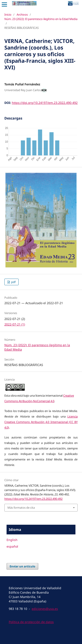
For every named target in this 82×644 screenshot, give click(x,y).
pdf (13, 282)
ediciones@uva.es (45, 609)
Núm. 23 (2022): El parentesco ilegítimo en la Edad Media (41, 19)
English (12, 540)
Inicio (8, 15)
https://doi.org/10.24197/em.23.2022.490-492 (45, 103)
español (12, 546)
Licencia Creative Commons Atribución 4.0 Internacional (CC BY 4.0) (41, 422)
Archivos (22, 15)
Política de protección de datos (31, 622)
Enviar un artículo (22, 566)
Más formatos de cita (21, 508)
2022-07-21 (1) (15, 324)
